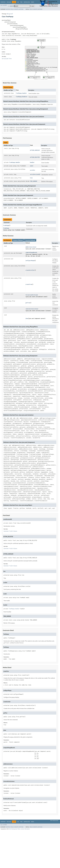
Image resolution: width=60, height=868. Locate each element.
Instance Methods (18, 240)
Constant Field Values (10, 531)
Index (33, 2)
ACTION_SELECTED (35, 157)
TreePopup (6, 225)
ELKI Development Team (15, 829)
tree (31, 178)
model (32, 166)
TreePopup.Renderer (22, 97)
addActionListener (31, 247)
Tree (21, 2)
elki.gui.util (10, 14)
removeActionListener (32, 309)
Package (9, 2)
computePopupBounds (31, 252)
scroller (33, 170)
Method (21, 9)
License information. (25, 829)
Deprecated (27, 2)
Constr (16, 9)
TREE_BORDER (34, 181)
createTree (29, 284)
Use (18, 2)
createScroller (30, 270)
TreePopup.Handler (21, 93)
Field (12, 9)
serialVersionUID (35, 174)
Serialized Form (7, 59)
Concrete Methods (30, 240)
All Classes (4, 5)
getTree (28, 303)
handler (32, 162)
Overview (3, 2)
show (27, 318)
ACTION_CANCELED (35, 150)
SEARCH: (12, 6)
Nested (8, 9)
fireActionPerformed (32, 295)
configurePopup (30, 261)
